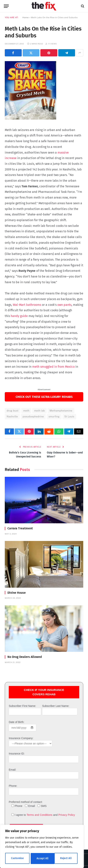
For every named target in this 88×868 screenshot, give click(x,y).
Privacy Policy (67, 815)
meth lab (39, 411)
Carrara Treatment (20, 528)
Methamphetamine (61, 411)
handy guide (19, 316)
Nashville (12, 417)
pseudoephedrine (33, 417)
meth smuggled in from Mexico (53, 367)
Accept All (67, 858)
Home (25, 17)
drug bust (13, 411)
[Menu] (6, 6)
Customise (17, 858)
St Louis (69, 417)
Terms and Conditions (40, 815)
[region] (42, 847)
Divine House (17, 593)
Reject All (42, 858)
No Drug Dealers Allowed (25, 657)
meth (26, 411)
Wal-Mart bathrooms (27, 305)
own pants (64, 305)
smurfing (54, 417)
